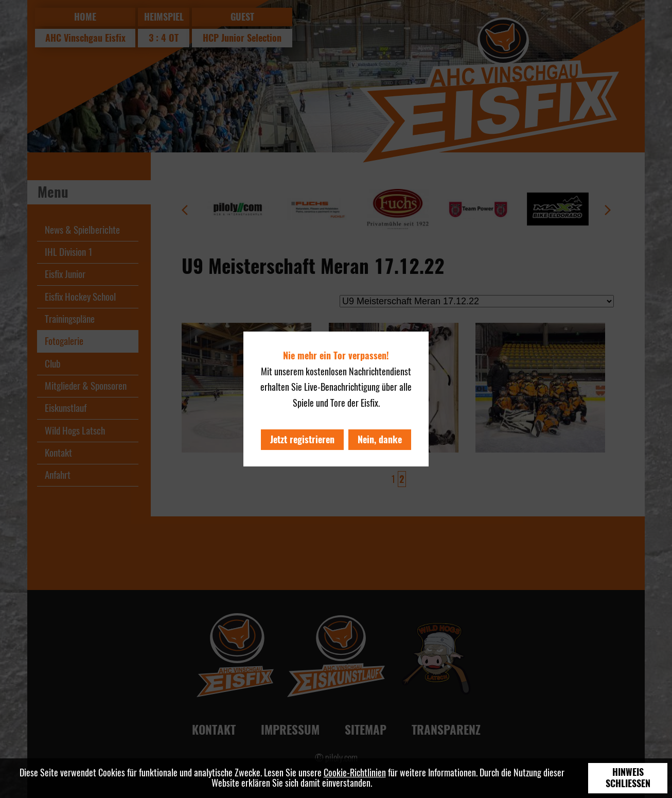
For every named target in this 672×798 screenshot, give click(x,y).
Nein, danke (380, 439)
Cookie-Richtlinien (355, 773)
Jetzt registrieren (302, 439)
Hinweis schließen (628, 778)
